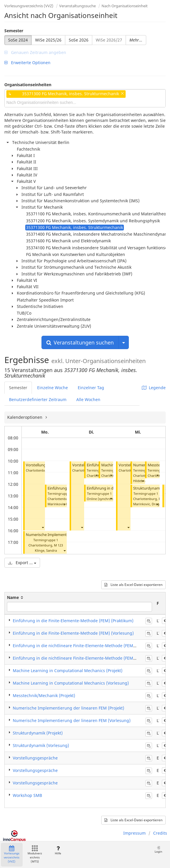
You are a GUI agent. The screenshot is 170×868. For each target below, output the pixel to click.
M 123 (58, 545)
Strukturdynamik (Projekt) (38, 733)
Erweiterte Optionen (27, 63)
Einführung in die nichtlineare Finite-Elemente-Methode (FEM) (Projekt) (82, 646)
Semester (14, 31)
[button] (43, 527)
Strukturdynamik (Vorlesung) (41, 745)
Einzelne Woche (53, 388)
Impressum (134, 833)
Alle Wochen (88, 399)
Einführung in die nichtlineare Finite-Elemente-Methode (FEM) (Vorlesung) (86, 658)
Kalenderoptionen (25, 417)
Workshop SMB (27, 795)
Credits (160, 833)
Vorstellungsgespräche (35, 758)
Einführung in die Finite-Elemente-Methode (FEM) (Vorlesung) (73, 633)
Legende (154, 388)
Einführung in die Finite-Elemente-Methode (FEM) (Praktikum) (73, 621)
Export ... (22, 563)
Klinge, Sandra (46, 550)
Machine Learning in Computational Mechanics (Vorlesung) (71, 683)
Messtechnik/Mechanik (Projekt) (44, 695)
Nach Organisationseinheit (125, 6)
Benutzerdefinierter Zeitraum (38, 399)
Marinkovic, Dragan (63, 504)
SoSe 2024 (18, 40)
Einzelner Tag (91, 388)
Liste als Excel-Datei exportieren (133, 585)
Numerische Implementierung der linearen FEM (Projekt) (68, 708)
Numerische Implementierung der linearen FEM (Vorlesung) (72, 720)
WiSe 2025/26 (48, 40)
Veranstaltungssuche (77, 6)
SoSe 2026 (79, 40)
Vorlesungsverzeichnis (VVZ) (29, 6)
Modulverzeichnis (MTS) (35, 855)
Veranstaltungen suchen (80, 342)
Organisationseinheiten (28, 85)
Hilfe (58, 850)
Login (158, 850)
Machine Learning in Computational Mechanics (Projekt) (68, 671)
